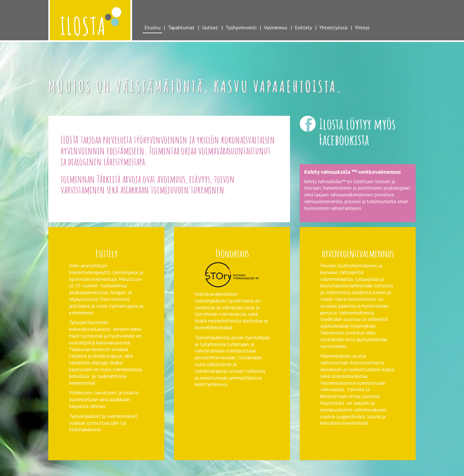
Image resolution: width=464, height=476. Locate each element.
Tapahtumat (181, 27)
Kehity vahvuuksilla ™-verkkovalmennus (353, 172)
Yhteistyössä (333, 27)
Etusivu (152, 27)
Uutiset (210, 27)
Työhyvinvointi (241, 27)
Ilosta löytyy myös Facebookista (357, 132)
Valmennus (276, 27)
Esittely (303, 27)
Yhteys (362, 27)
